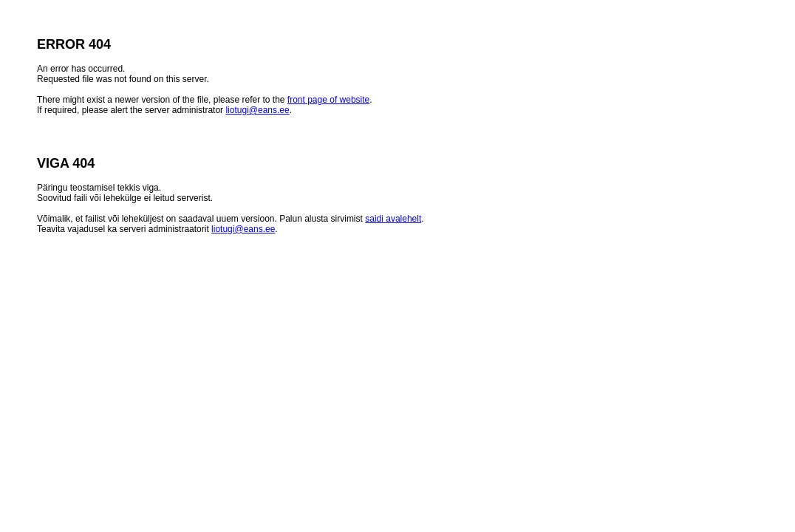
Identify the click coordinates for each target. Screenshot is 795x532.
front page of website (328, 100)
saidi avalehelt (393, 219)
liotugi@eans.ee (257, 110)
